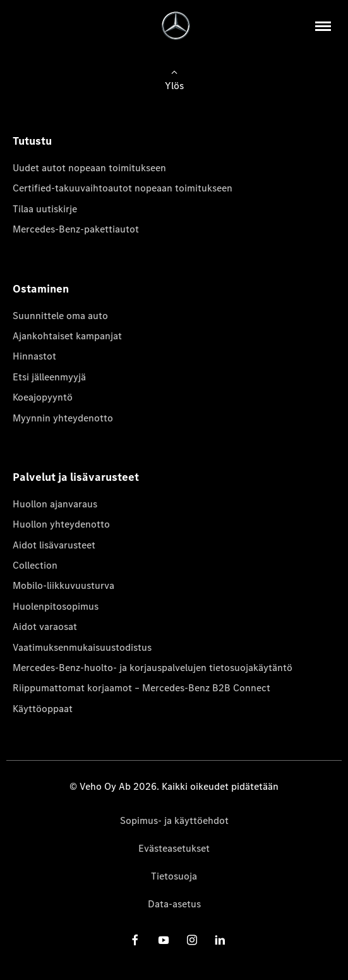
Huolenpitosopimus (56, 606)
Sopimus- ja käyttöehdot (174, 820)
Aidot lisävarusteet (54, 545)
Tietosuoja (174, 876)
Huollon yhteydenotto (61, 524)
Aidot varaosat (45, 626)
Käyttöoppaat (43, 709)
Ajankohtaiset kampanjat (67, 336)
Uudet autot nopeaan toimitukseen (89, 168)
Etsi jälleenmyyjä (49, 377)
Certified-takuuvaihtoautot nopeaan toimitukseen (123, 188)
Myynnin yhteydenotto (63, 418)
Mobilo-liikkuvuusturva (63, 585)
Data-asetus (174, 904)
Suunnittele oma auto (60, 316)
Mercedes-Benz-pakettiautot (76, 229)
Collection (35, 565)
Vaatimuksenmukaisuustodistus (82, 647)
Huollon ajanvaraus (55, 504)
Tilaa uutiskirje (45, 209)
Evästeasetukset (174, 848)
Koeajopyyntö (43, 397)
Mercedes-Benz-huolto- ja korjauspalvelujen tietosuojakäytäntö (153, 668)
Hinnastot (34, 356)
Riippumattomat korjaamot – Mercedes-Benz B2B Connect (141, 688)
